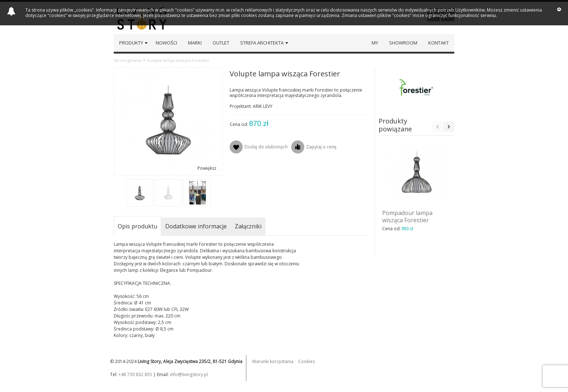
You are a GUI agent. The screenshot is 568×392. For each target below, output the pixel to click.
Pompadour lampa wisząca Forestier (407, 216)
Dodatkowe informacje (196, 226)
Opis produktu (137, 226)
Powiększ (207, 168)
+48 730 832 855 (135, 374)
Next (449, 127)
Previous (438, 127)
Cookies (306, 361)
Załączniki (248, 226)
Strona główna (128, 60)
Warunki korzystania (273, 361)
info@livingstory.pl (189, 374)
